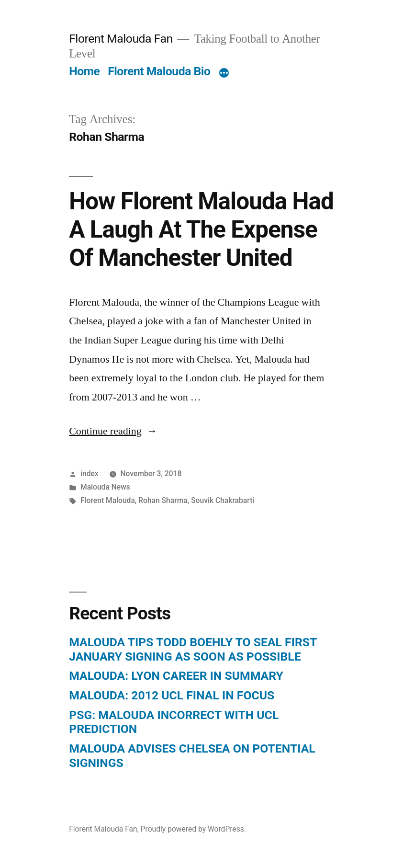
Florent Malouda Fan (121, 39)
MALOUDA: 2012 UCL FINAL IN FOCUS (172, 695)
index (90, 474)
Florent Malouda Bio (159, 71)
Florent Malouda (108, 500)
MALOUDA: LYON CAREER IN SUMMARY (176, 676)
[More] (224, 73)
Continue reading (113, 431)
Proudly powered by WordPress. (193, 829)
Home (84, 71)
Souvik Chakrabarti (223, 500)
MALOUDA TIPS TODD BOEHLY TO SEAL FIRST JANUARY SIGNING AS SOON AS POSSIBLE (193, 649)
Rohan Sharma (163, 500)
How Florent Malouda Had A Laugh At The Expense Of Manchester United (201, 230)
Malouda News (105, 487)
